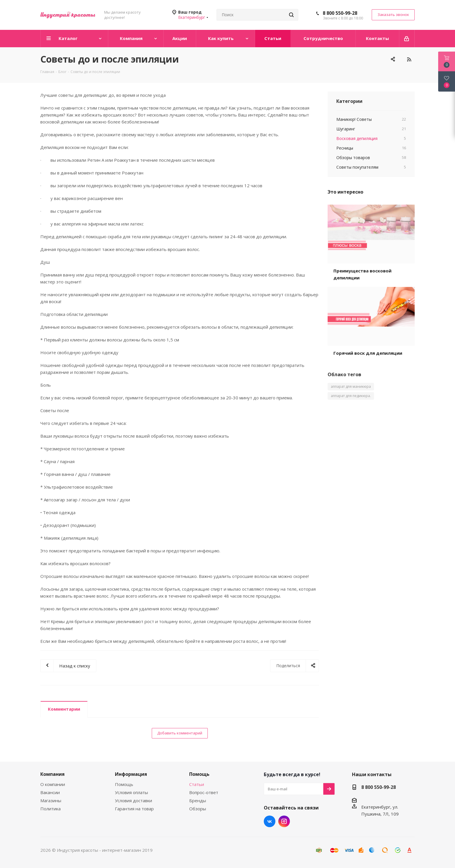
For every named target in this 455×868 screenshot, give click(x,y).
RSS (409, 59)
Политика (50, 809)
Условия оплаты (131, 792)
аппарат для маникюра (351, 386)
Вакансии (50, 792)
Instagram (284, 821)
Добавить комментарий (180, 733)
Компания (53, 774)
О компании (53, 784)
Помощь (124, 784)
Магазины (51, 800)
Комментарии (64, 709)
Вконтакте (270, 821)
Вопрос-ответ (204, 792)
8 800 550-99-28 (340, 13)
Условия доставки (133, 800)
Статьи (197, 784)
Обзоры (198, 809)
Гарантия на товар (134, 809)
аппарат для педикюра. (351, 396)
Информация (131, 774)
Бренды (198, 800)
